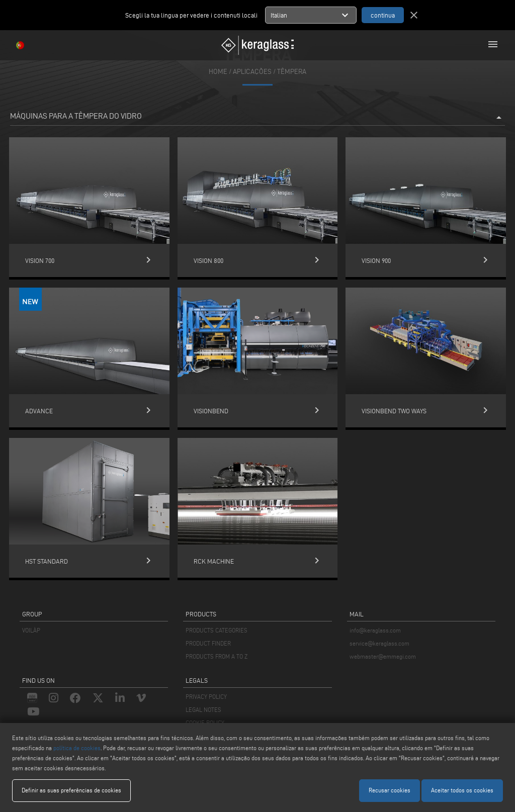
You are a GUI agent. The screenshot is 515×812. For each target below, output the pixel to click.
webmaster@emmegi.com (383, 656)
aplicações (252, 72)
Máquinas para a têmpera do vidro (257, 118)
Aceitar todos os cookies (462, 790)
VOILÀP (31, 630)
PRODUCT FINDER (208, 643)
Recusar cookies (390, 790)
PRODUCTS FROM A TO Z (217, 656)
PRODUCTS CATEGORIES (217, 630)
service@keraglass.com (379, 643)
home (218, 72)
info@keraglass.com (375, 630)
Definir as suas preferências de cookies (71, 790)
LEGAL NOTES (203, 710)
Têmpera (292, 72)
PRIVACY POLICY (206, 697)
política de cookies (77, 748)
